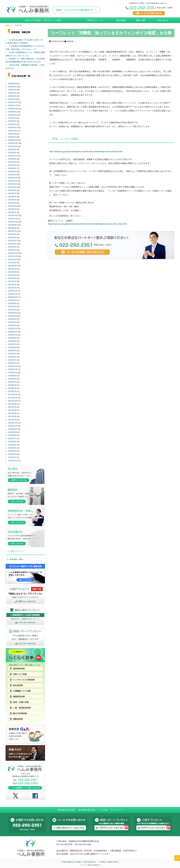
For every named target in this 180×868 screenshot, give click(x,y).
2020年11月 (13, 294)
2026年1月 (12, 99)
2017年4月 (12, 413)
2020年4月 (12, 316)
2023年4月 (12, 203)
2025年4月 (12, 128)
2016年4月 (12, 448)
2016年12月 (13, 423)
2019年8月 (12, 341)
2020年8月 (12, 303)
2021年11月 (13, 256)
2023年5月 (12, 200)
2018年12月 (13, 366)
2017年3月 (12, 417)
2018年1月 (12, 391)
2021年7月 (12, 269)
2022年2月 (12, 247)
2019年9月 (12, 338)
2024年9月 (12, 150)
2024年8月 (12, 153)
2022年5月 (12, 238)
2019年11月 (13, 332)
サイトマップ (117, 810)
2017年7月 (12, 407)
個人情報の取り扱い (87, 810)
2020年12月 (13, 291)
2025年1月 (12, 137)
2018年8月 (12, 379)
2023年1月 (12, 212)
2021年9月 (12, 263)
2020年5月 (12, 313)
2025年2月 (12, 134)
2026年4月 (12, 90)
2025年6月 (12, 121)
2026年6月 (12, 84)
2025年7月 (12, 118)
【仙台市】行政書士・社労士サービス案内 (43, 20)
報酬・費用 (141, 20)
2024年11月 (13, 143)
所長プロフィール (95, 20)
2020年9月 (12, 300)
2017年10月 (13, 401)
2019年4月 (12, 354)
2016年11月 (13, 426)
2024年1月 (12, 175)
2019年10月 (13, 335)
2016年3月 (12, 451)
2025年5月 (12, 124)
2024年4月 (12, 165)
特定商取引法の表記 (66, 810)
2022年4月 (12, 241)
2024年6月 (12, 159)
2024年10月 (13, 146)
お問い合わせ (163, 20)
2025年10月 (13, 109)
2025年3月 (12, 131)
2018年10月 (13, 373)
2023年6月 (12, 197)
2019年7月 (12, 344)
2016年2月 (12, 454)
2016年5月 (12, 445)
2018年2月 (12, 388)
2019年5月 (12, 351)
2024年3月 (12, 168)
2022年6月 (12, 234)
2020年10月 (13, 297)
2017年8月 (12, 404)
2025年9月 (12, 112)
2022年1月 (12, 250)
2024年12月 (13, 140)
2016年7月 (12, 439)
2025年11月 (13, 106)
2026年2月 (12, 96)
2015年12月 (13, 461)
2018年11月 (13, 369)
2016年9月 (12, 432)
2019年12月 (13, 329)
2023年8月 (12, 190)
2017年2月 (12, 420)
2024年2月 (12, 172)
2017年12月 (13, 395)
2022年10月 (13, 222)
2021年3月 (12, 281)
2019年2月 (12, 360)
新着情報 (70, 41)
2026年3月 (12, 93)
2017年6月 (12, 410)
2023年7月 (12, 193)
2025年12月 (13, 102)
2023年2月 (12, 209)
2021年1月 (12, 288)
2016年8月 (12, 435)
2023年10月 (13, 184)
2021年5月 (12, 275)
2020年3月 (12, 319)
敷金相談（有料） (17, 559)
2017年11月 (13, 398)
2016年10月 (13, 429)
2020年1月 (12, 325)
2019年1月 (12, 363)
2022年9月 (12, 225)
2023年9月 (12, 187)
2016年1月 (12, 457)
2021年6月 (12, 272)
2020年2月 (12, 322)
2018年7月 (12, 382)
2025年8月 (12, 115)
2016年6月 (12, 442)
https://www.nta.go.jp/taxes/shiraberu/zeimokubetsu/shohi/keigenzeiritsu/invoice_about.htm (87, 224)
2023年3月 (12, 206)
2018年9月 (12, 376)
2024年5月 (12, 162)
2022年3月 (12, 244)
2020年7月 (12, 307)
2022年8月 (12, 228)
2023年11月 (13, 181)
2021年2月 (12, 285)
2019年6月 (12, 348)
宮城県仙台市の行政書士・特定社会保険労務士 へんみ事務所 (86, 862)
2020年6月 (12, 310)
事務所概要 (121, 20)
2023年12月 (13, 178)
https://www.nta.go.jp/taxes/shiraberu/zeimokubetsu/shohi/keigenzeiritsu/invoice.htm (86, 152)
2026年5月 (12, 87)
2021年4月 (12, 278)
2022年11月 (13, 219)
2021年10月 (13, 260)
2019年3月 (12, 357)
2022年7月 (12, 231)
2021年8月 (12, 266)
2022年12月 (13, 215)
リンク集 (103, 810)
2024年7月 (12, 156)
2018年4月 (12, 385)
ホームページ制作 (85, 865)
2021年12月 (13, 253)
